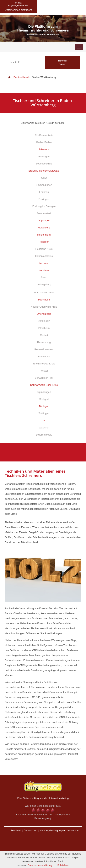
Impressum (73, 830)
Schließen (63, 865)
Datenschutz (31, 830)
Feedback (16, 830)
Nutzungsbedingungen (52, 830)
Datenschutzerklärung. (40, 865)
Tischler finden (63, 62)
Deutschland (18, 77)
